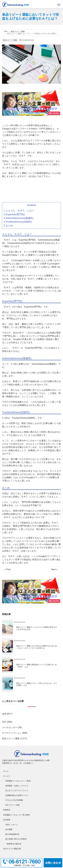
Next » (54, 569)
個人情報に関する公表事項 (16, 839)
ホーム (6, 771)
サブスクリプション (12, 733)
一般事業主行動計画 (13, 844)
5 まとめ (8, 225)
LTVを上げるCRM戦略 (14, 800)
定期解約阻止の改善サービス (17, 795)
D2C (4, 722)
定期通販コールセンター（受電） (19, 781)
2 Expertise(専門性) (14, 214)
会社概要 (9, 829)
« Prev (7, 569)
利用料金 (7, 810)
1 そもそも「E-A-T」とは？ (19, 211)
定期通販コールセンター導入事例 (16, 815)
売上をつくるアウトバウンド (17, 790)
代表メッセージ (11, 825)
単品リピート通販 (10, 40)
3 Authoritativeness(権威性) (19, 218)
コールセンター (10, 727)
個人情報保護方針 (12, 834)
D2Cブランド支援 (12, 805)
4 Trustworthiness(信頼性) (18, 222)
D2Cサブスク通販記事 (12, 849)
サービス (7, 776)
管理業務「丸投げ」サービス (17, 786)
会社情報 (7, 820)
